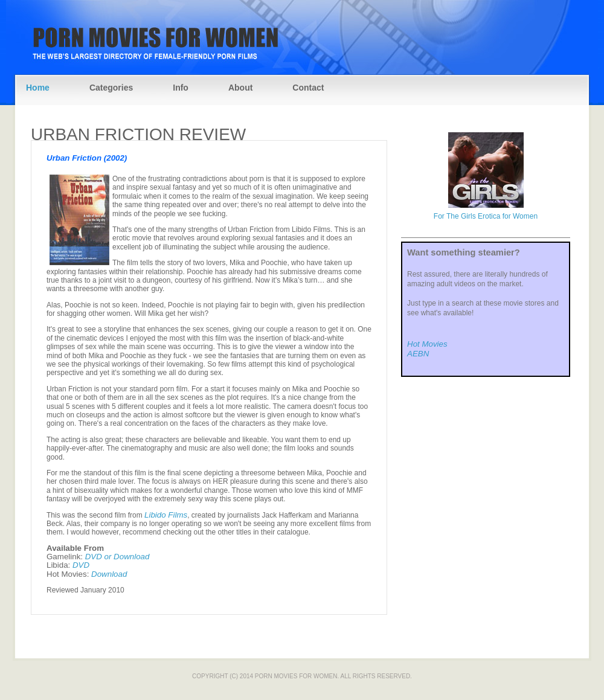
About (240, 88)
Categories (111, 88)
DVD (81, 565)
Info (181, 88)
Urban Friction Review (138, 134)
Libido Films (166, 515)
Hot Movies (427, 344)
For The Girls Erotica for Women (486, 216)
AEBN (418, 354)
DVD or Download (117, 557)
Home (38, 88)
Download (109, 574)
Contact (308, 88)
